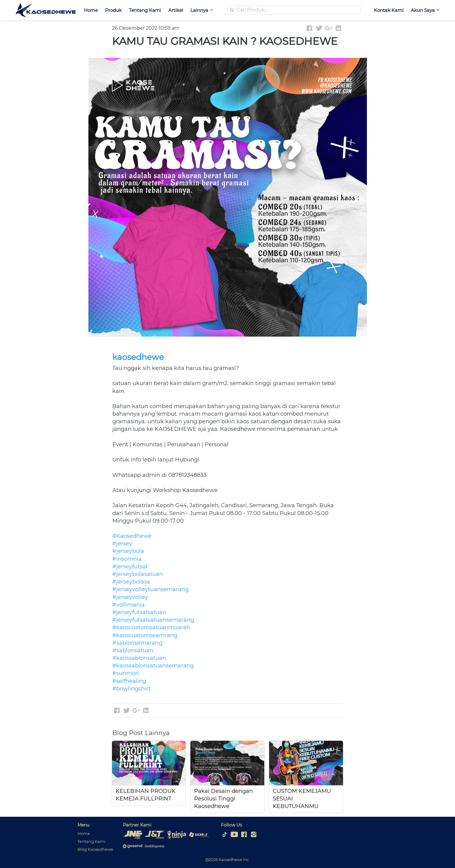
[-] (225, 835)
